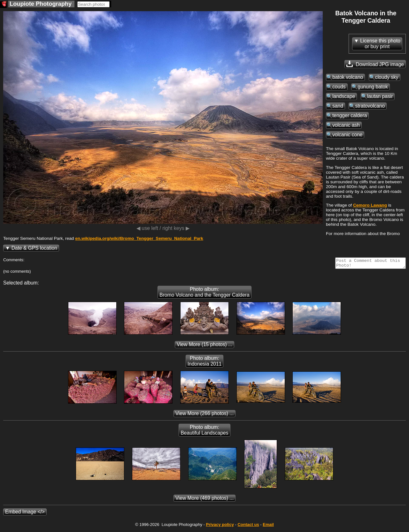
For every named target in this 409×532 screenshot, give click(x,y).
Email (268, 526)
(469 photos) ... (205, 500)
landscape (344, 96)
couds (339, 87)
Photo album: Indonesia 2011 (205, 363)
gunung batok (373, 87)
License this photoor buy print (380, 44)
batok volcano (348, 77)
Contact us (248, 526)
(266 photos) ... (205, 415)
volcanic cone (347, 135)
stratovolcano (370, 106)
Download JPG (375, 64)
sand (338, 106)
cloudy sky (387, 77)
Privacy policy (220, 526)
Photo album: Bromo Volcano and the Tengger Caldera (204, 294)
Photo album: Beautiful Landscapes (204, 432)
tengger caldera (350, 115)
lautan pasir (380, 96)
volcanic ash (346, 125)
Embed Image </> (25, 514)
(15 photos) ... (204, 346)
